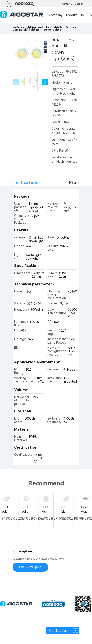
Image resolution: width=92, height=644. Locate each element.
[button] (45, 82)
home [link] (16, 27)
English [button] (81, 4)
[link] (26, 30)
